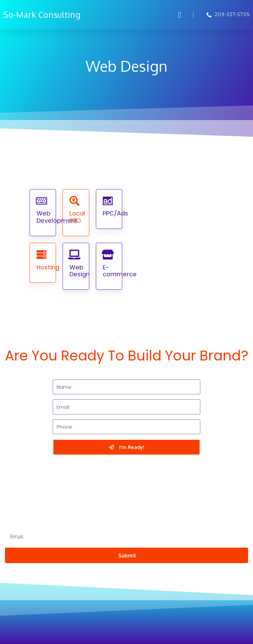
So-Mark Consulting (42, 14)
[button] (180, 15)
